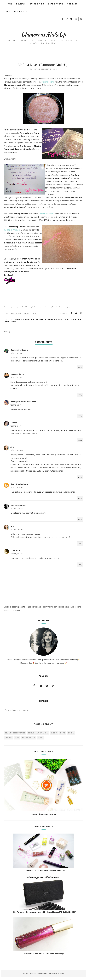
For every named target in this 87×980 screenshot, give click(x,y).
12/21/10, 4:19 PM (16, 408)
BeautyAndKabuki (19, 353)
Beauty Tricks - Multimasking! (44, 817)
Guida (71, 736)
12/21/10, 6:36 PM (17, 454)
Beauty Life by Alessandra (23, 405)
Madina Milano (48, 82)
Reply (80, 371)
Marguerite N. (17, 377)
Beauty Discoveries (15, 736)
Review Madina (53, 323)
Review (8, 741)
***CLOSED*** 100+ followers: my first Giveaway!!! (45, 874)
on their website (46, 217)
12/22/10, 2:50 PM (17, 533)
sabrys (14, 426)
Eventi (54, 736)
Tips (17, 741)
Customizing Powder (22, 323)
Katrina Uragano (18, 508)
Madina (40, 323)
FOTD (63, 736)
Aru (12, 450)
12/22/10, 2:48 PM (17, 512)
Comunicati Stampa (38, 736)
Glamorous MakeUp (44, 34)
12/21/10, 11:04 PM (17, 491)
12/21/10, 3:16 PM (16, 356)
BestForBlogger (58, 977)
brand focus (29, 741)
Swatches (11, 325)
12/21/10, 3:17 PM (16, 381)
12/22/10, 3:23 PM (17, 557)
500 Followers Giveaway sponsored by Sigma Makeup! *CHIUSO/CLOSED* (44, 915)
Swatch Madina (72, 323)
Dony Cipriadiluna (19, 487)
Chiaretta (15, 554)
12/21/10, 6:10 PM (16, 429)
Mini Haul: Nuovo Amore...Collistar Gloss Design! (44, 957)
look (41, 741)
